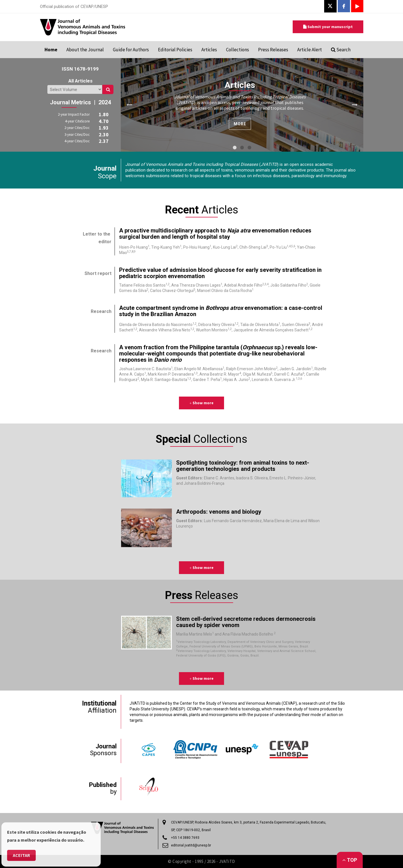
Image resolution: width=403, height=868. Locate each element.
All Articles (80, 81)
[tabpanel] (242, 105)
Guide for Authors (131, 50)
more (240, 124)
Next (355, 105)
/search (75, 89)
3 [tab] (249, 148)
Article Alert (310, 50)
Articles (209, 50)
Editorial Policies (175, 50)
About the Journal (85, 50)
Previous (129, 105)
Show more (201, 403)
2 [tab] (242, 148)
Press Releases (273, 50)
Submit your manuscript (328, 27)
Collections (238, 50)
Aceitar (21, 855)
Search (341, 50)
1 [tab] (235, 148)
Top (350, 860)
